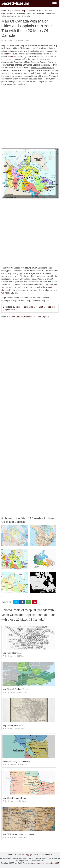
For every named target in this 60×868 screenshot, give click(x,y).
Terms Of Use (39, 855)
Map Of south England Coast (15, 689)
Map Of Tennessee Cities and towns (18, 834)
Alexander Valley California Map (16, 762)
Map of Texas (8, 656)
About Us (49, 855)
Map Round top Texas (12, 653)
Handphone (28, 307)
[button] (54, 3)
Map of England (9, 692)
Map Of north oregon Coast (14, 798)
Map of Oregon (8, 801)
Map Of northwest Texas (13, 725)
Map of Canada (7, 40)
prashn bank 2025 (52, 863)
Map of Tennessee (9, 837)
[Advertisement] (30, 118)
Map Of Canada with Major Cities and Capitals (29, 317)
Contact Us (19, 855)
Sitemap (11, 855)
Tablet (40, 307)
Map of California (9, 765)
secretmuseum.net (9, 54)
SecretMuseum (15, 3)
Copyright (29, 855)
